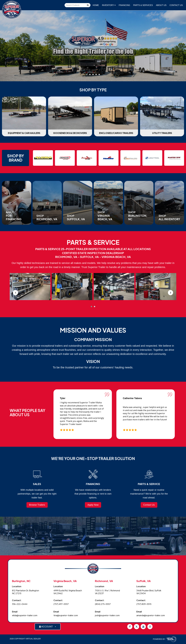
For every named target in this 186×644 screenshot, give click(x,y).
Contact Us (176, 5)
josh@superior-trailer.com (107, 615)
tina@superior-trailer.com (66, 615)
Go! (88, 6)
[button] (87, 74)
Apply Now (93, 505)
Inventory (109, 5)
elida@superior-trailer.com (25, 615)
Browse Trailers (37, 505)
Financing (124, 5)
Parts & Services (143, 5)
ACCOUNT (48, 627)
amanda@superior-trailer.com (151, 615)
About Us (161, 5)
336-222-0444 (20, 604)
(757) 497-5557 (61, 604)
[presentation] (16, 293)
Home (96, 5)
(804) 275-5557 (103, 604)
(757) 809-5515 (144, 604)
